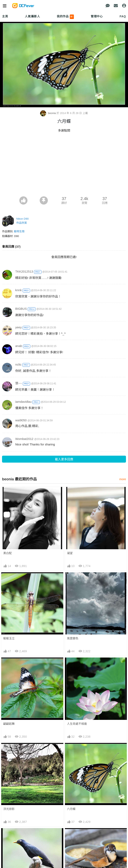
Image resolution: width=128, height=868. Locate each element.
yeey (19, 327)
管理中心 (97, 16)
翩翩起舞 (9, 724)
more (123, 479)
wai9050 (21, 420)
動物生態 (19, 231)
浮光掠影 (9, 809)
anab (19, 346)
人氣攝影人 (32, 16)
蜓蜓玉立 (9, 638)
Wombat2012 (24, 439)
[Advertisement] (64, 166)
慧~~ (19, 383)
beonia (48, 113)
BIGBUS (21, 309)
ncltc (18, 364)
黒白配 (8, 553)
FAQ (123, 16)
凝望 (70, 553)
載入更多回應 (64, 459)
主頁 (5, 16)
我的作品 (65, 17)
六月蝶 (71, 809)
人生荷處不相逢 (77, 724)
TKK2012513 (24, 271)
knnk (19, 290)
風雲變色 (73, 638)
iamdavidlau (23, 402)
